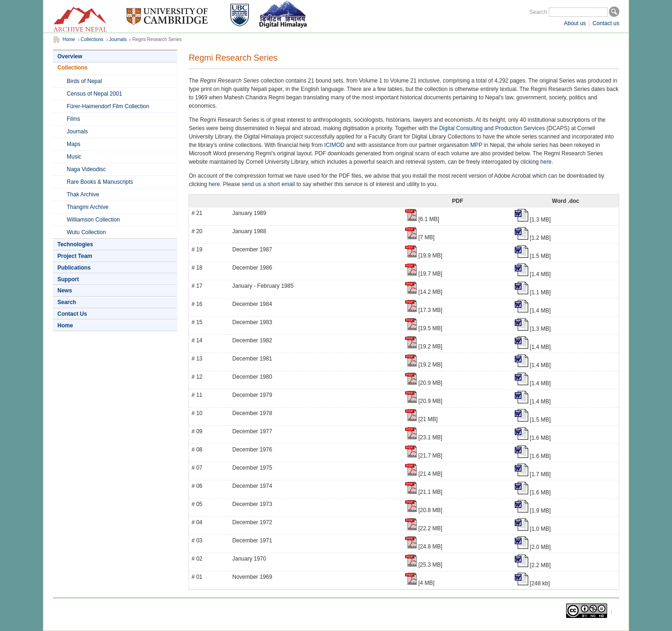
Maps (73, 144)
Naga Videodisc (86, 169)
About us (575, 23)
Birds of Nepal (84, 81)
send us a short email (268, 184)
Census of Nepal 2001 (94, 94)
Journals (118, 39)
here (546, 162)
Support (68, 279)
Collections (92, 39)
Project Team (75, 256)
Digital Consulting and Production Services (492, 128)
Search (538, 12)
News (65, 291)
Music (74, 157)
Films (73, 119)
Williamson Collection (93, 220)
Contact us (606, 23)
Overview (70, 56)
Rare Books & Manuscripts (100, 182)
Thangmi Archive (87, 207)
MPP (476, 145)
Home (69, 39)
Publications (74, 268)
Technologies (75, 244)
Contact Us (72, 314)
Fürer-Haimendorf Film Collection (108, 106)
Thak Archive (83, 194)
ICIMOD (334, 145)
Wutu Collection (86, 232)
